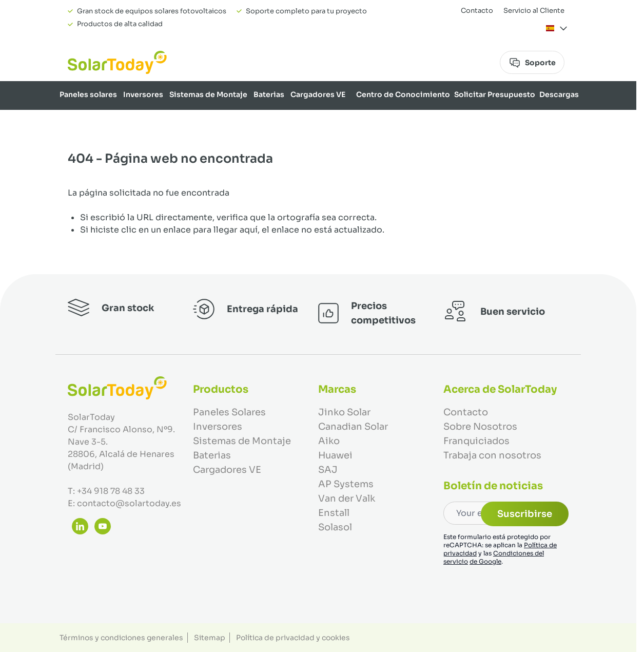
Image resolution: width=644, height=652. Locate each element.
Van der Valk (347, 498)
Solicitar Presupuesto (495, 94)
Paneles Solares (229, 412)
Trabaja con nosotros (492, 455)
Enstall (334, 513)
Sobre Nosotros (549, 121)
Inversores (143, 94)
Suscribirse (525, 514)
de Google (485, 561)
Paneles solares (88, 94)
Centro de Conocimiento (403, 94)
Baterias (269, 94)
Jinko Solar (344, 412)
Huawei (335, 455)
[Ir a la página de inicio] (117, 62)
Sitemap (210, 638)
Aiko (329, 441)
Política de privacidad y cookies (293, 638)
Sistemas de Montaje (208, 94)
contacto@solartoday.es (129, 503)
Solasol (335, 527)
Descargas (559, 94)
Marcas (501, 121)
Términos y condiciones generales (121, 638)
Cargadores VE (318, 94)
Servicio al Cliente (534, 11)
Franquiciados (476, 441)
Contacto (477, 11)
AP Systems (346, 484)
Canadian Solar (353, 427)
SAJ (328, 470)
